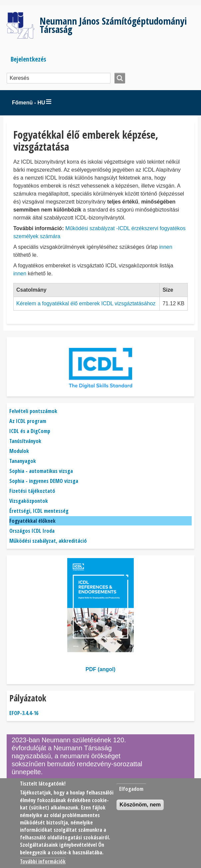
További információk (43, 861)
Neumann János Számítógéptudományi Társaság (113, 25)
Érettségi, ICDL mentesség (39, 511)
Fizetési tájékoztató (32, 491)
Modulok (19, 451)
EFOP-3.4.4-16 (24, 713)
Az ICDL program (28, 421)
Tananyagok (23, 461)
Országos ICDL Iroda (32, 531)
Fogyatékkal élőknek (32, 521)
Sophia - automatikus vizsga (41, 471)
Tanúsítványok (25, 441)
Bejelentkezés (28, 59)
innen (166, 247)
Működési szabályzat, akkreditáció (48, 541)
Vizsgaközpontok (29, 501)
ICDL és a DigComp (30, 431)
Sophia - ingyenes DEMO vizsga (44, 481)
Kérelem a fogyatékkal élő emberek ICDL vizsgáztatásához (86, 303)
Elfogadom (131, 789)
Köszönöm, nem (140, 805)
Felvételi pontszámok (33, 411)
